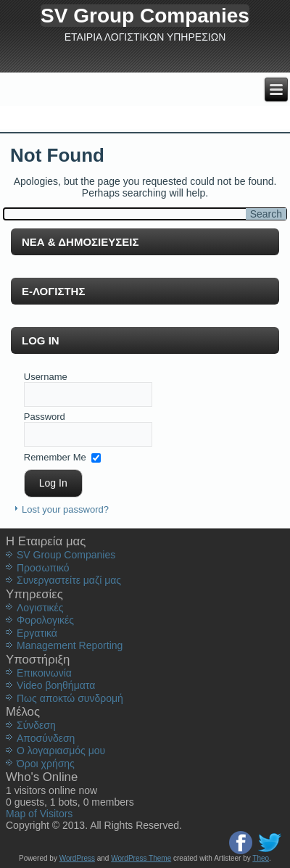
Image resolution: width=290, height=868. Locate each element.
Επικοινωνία (44, 673)
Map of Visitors (39, 814)
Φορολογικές (45, 620)
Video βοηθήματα (56, 685)
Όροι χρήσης (46, 764)
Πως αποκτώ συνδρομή (70, 698)
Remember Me (55, 456)
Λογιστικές (40, 608)
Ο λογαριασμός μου (61, 751)
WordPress (77, 858)
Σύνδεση (36, 725)
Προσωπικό (43, 568)
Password (45, 417)
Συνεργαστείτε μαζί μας (69, 580)
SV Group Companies (145, 16)
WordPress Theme (141, 858)
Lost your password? (65, 509)
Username (46, 377)
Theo (261, 858)
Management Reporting (70, 645)
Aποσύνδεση (46, 738)
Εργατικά (37, 633)
